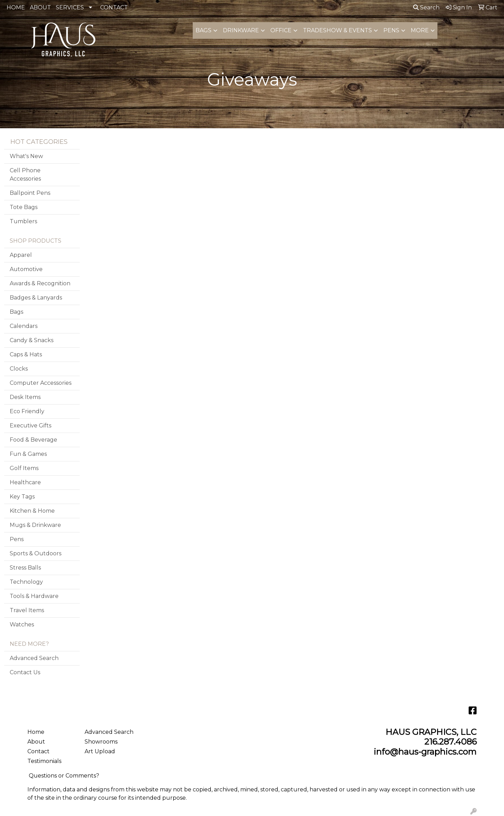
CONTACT (114, 7)
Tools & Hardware (34, 596)
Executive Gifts (31, 426)
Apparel (21, 255)
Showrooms (101, 742)
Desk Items (25, 397)
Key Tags (22, 497)
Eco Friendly (27, 411)
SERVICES (70, 7)
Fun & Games (28, 454)
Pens (391, 30)
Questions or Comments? (64, 776)
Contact (38, 751)
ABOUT (40, 7)
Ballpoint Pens (30, 193)
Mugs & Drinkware (35, 525)
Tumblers (23, 221)
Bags (203, 30)
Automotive (26, 269)
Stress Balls (25, 568)
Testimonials (44, 761)
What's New (26, 156)
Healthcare (25, 482)
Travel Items (27, 610)
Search (426, 7)
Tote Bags (24, 207)
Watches (22, 624)
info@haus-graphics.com (425, 752)
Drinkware (241, 30)
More (420, 30)
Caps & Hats (26, 354)
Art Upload (100, 751)
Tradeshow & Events (337, 30)
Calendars (24, 326)
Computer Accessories (41, 383)
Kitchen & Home (32, 511)
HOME (16, 7)
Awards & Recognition (40, 283)
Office (281, 30)
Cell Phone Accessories (25, 175)
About (36, 742)
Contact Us (25, 672)
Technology (26, 582)
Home (36, 732)
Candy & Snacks (32, 340)
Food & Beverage (33, 440)
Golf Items (24, 468)
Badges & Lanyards (36, 298)
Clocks (19, 369)
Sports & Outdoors (36, 553)
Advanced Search (34, 658)
